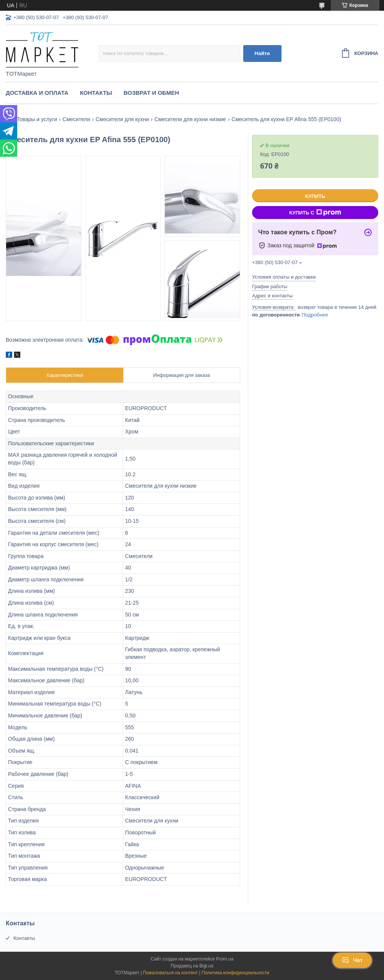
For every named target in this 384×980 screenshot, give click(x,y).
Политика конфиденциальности (235, 973)
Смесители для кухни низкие (190, 119)
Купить (315, 196)
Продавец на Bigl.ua (192, 966)
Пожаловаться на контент (170, 973)
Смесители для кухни (122, 119)
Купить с (315, 213)
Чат (352, 960)
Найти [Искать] (262, 53)
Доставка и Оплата (37, 93)
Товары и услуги (37, 119)
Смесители (76, 119)
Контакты (96, 93)
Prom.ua (225, 959)
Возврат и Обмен (151, 93)
